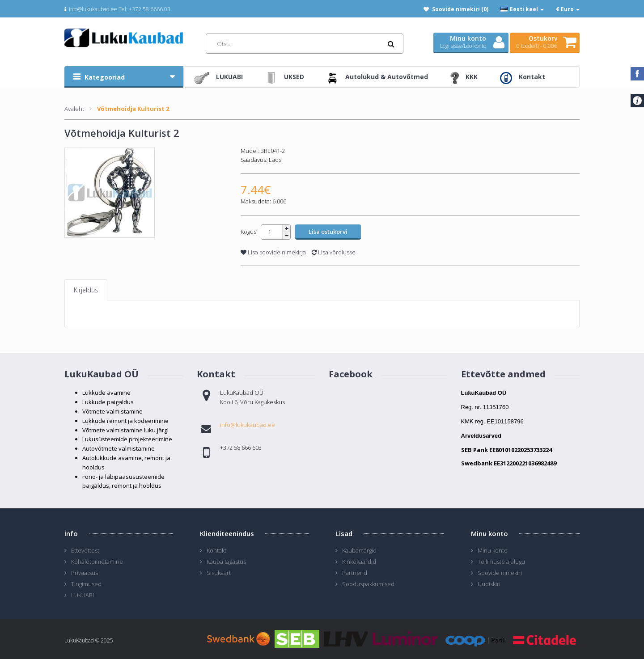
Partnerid (355, 573)
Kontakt (216, 550)
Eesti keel (522, 9)
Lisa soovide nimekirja (273, 252)
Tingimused (86, 584)
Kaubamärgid (359, 550)
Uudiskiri (489, 584)
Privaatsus (85, 573)
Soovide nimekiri (500, 573)
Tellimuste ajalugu (501, 562)
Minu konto (493, 550)
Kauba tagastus (226, 562)
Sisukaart (219, 573)
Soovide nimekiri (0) (460, 9)
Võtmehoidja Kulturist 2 (133, 109)
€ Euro (568, 9)
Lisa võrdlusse (334, 252)
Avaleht (74, 109)
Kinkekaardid (359, 562)
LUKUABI (83, 595)
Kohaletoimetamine (97, 562)
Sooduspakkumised (368, 584)
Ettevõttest (85, 550)
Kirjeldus (86, 290)
